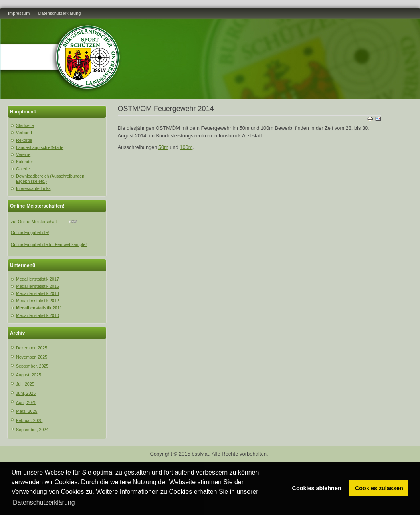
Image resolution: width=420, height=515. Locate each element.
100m (186, 147)
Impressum (19, 13)
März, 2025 (27, 411)
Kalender (25, 162)
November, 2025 (32, 357)
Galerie (23, 169)
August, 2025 (29, 375)
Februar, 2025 (29, 420)
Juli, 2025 (25, 384)
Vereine (23, 154)
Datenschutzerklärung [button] (44, 502)
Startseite (25, 125)
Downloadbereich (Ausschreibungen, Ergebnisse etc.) (51, 179)
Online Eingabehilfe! (30, 232)
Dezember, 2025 (32, 348)
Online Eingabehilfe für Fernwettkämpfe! (49, 244)
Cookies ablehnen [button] (317, 488)
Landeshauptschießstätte (40, 147)
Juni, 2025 (26, 393)
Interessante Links (33, 188)
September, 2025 (32, 366)
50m (163, 147)
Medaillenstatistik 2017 (38, 279)
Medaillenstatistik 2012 (38, 301)
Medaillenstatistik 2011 (39, 308)
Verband (24, 133)
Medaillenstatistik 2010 (38, 315)
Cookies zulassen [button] (379, 488)
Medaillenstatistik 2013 (38, 293)
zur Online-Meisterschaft (34, 222)
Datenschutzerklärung (59, 13)
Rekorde (24, 140)
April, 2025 (26, 402)
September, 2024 (32, 430)
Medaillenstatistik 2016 (38, 286)
